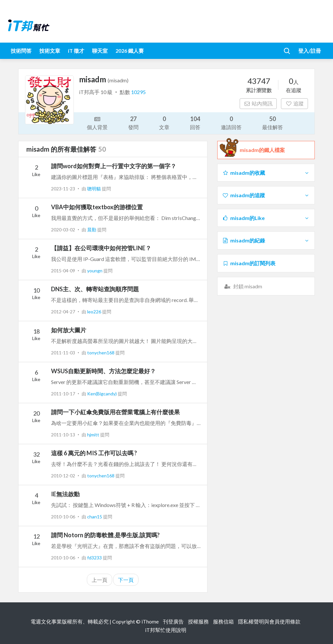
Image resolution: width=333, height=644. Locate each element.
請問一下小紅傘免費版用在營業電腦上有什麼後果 (115, 412)
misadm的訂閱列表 (249, 263)
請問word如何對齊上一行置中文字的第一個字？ (114, 166)
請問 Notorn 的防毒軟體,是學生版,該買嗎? (105, 535)
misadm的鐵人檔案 (262, 150)
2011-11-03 (63, 353)
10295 (138, 92)
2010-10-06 (63, 517)
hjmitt (94, 435)
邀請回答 (231, 123)
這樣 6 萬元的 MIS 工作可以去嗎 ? (94, 453)
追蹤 (294, 103)
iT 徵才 (76, 51)
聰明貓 (94, 189)
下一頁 (126, 580)
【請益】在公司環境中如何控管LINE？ (101, 248)
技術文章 (50, 51)
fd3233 (95, 558)
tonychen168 (101, 353)
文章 (164, 123)
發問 (133, 123)
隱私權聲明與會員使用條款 (269, 621)
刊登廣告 (173, 621)
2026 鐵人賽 (130, 51)
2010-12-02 (63, 476)
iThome (150, 621)
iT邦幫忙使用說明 (166, 630)
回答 (195, 123)
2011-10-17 (63, 394)
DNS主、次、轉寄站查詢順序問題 (95, 289)
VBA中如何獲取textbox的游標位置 (97, 207)
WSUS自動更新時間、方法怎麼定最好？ (103, 371)
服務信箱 (223, 621)
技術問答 (21, 51)
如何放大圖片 (69, 330)
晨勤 (92, 230)
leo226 (95, 312)
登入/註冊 (310, 51)
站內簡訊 (258, 103)
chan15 (95, 517)
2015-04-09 (63, 271)
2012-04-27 (63, 312)
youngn (95, 271)
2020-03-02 (63, 230)
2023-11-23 (63, 189)
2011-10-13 (63, 435)
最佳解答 (273, 123)
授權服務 (198, 621)
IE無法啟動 (65, 494)
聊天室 (100, 51)
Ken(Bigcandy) (102, 394)
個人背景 (97, 123)
